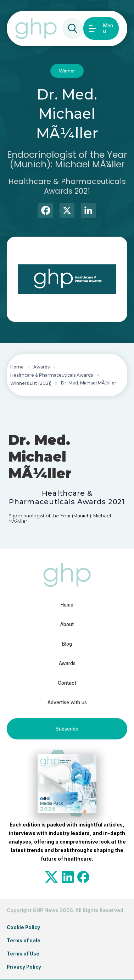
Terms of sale (24, 941)
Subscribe (67, 729)
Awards (41, 367)
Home (17, 367)
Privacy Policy (24, 967)
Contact (67, 683)
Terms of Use (23, 954)
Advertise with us (67, 702)
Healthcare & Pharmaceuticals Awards (52, 375)
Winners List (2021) (31, 383)
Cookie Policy (23, 927)
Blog (67, 644)
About (67, 624)
